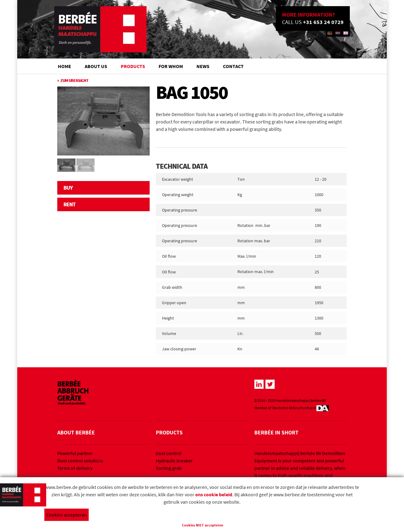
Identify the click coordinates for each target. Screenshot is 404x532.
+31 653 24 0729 (323, 22)
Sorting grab (169, 468)
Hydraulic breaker (174, 461)
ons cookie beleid (214, 494)
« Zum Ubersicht (73, 80)
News (203, 66)
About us (96, 66)
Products (133, 66)
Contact (233, 66)
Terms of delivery (75, 468)
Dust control (169, 453)
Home (65, 66)
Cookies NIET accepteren (203, 525)
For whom (171, 66)
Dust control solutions (80, 461)
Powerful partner (75, 453)
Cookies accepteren (67, 515)
